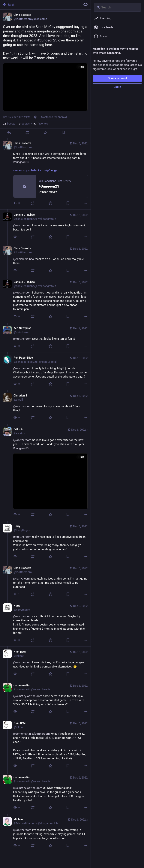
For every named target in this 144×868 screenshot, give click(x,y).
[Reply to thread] (17, 203)
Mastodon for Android (54, 117)
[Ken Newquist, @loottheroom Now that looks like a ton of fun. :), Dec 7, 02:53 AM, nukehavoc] (45, 337)
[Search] (117, 7)
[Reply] (9, 133)
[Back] (40, 5)
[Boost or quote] (27, 133)
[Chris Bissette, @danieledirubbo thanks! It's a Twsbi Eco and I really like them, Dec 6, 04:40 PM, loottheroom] (45, 260)
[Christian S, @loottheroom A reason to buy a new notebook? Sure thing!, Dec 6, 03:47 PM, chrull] (45, 407)
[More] (82, 133)
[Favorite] (45, 133)
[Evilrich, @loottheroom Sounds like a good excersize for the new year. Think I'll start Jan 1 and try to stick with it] (45, 472)
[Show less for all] (85, 5)
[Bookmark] (63, 133)
